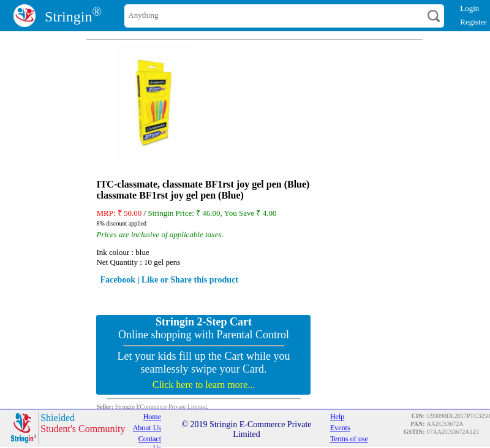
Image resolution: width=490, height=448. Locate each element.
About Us (147, 428)
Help (337, 417)
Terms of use (349, 439)
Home (152, 417)
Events (340, 428)
